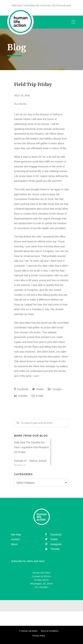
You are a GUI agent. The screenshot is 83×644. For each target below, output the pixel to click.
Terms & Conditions (50, 631)
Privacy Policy (39, 636)
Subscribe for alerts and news (28, 561)
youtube (52, 549)
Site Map (16, 535)
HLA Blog (20, 104)
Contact (15, 539)
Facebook (21, 389)
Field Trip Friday (33, 84)
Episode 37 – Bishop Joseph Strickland (30, 463)
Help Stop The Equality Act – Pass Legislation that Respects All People (32, 447)
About (14, 544)
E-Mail (37, 396)
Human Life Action (29, 631)
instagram (53, 544)
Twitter (38, 389)
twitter (51, 539)
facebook (53, 535)
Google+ (55, 389)
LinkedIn (21, 396)
